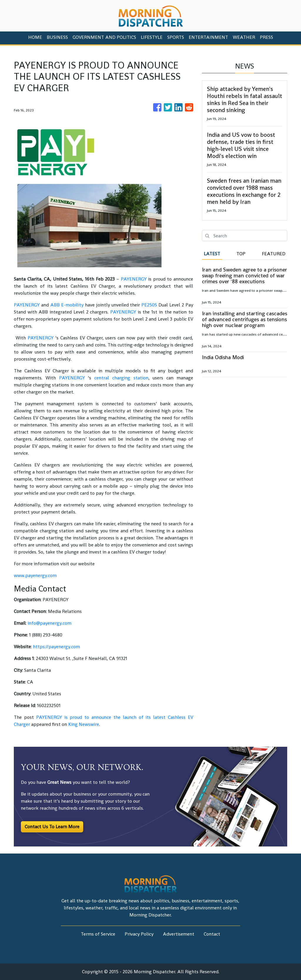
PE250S (149, 305)
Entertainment (208, 37)
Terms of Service (98, 934)
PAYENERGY (134, 279)
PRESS (266, 37)
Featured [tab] (274, 254)
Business (57, 37)
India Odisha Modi (223, 357)
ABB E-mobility (67, 305)
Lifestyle (152, 37)
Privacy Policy (139, 934)
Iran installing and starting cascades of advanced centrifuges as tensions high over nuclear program (245, 319)
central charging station (121, 378)
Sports (176, 37)
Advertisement (179, 934)
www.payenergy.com (35, 575)
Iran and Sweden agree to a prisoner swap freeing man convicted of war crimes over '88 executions (245, 275)
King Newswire (84, 724)
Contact (212, 934)
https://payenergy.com (56, 647)
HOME (35, 37)
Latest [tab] (212, 254)
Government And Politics (104, 37)
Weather (244, 37)
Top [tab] (241, 254)
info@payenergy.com (50, 623)
